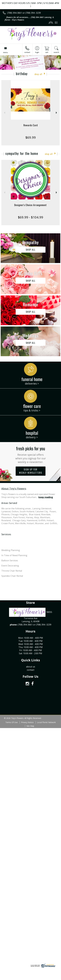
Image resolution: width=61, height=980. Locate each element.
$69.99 (31, 137)
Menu (5, 52)
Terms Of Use (12, 722)
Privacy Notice (27, 722)
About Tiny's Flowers (14, 488)
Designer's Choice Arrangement (30, 205)
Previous (4, 113)
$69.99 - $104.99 (30, 217)
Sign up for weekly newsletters (31, 471)
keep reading (46, 497)
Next (57, 113)
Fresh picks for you (30, 454)
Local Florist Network (46, 722)
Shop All (38, 74)
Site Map (30, 726)
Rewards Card (31, 125)
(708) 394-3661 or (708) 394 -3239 (24, 13)
